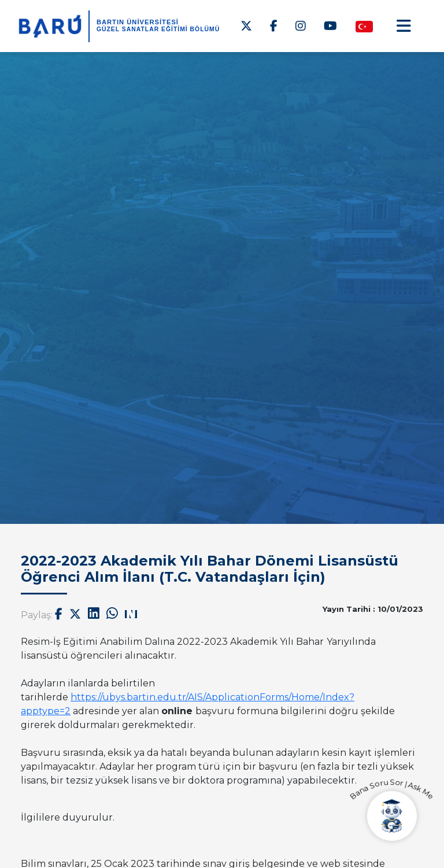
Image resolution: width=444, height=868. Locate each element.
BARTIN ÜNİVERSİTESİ (138, 22)
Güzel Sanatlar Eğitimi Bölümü (158, 29)
